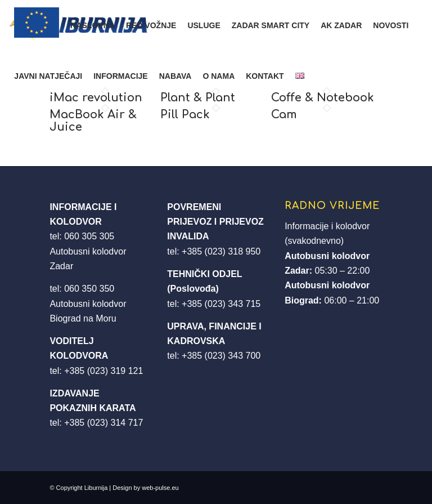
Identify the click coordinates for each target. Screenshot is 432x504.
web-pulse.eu (160, 488)
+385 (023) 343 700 (221, 356)
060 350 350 (89, 289)
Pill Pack (185, 115)
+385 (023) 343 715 (221, 304)
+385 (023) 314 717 (103, 423)
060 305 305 (89, 236)
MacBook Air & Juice (93, 121)
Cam (284, 115)
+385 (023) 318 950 (221, 251)
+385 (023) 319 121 (103, 371)
